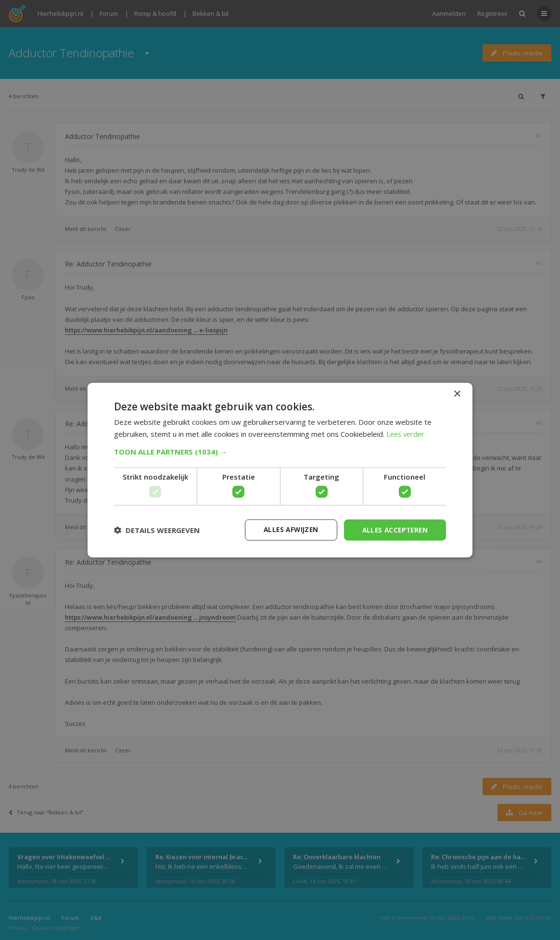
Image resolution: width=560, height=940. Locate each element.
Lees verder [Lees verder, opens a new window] (407, 433)
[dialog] (280, 470)
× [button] (457, 394)
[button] (280, 451)
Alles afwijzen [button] (286, 529)
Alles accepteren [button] (393, 529)
